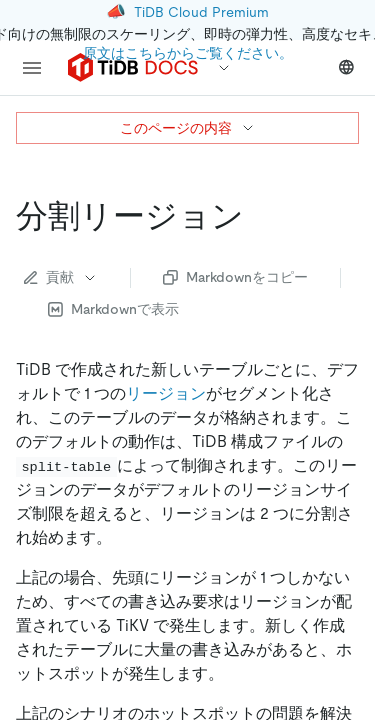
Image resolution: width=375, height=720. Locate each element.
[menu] (32, 68)
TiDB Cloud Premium (201, 12)
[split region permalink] (260, 216)
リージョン (166, 393)
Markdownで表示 (113, 309)
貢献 (61, 277)
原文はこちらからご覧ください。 (188, 53)
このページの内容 (188, 128)
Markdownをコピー (235, 277)
